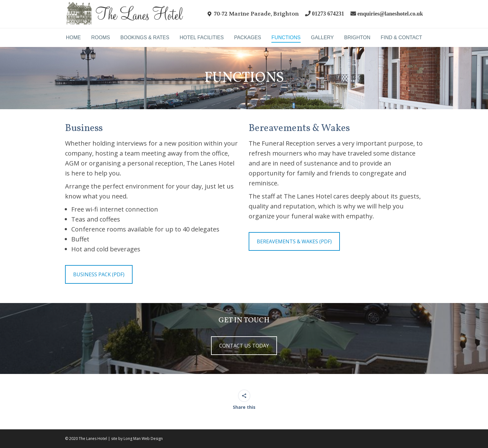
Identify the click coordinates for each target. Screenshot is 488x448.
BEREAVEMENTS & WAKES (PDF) (294, 241)
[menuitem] (73, 38)
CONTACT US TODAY (244, 346)
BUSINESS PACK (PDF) (99, 274)
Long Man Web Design (143, 439)
